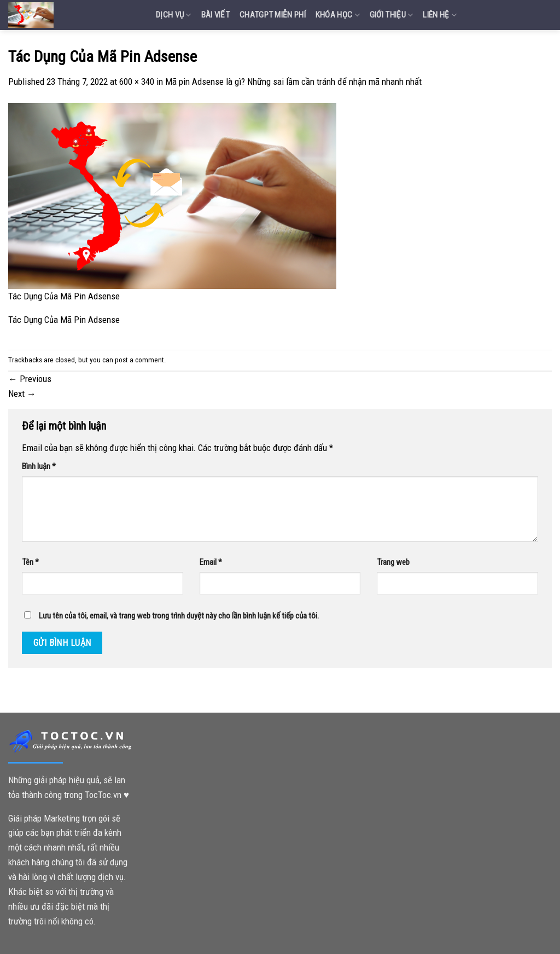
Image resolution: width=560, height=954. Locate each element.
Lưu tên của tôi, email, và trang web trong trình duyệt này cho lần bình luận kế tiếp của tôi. (179, 616)
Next (22, 394)
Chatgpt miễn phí (273, 15)
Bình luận (39, 466)
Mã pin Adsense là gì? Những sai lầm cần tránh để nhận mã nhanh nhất (293, 82)
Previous (30, 379)
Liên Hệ (440, 15)
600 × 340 (137, 82)
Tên (30, 562)
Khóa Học (338, 15)
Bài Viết (215, 15)
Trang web (393, 562)
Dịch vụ (174, 15)
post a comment (139, 360)
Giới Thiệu (392, 15)
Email (211, 562)
